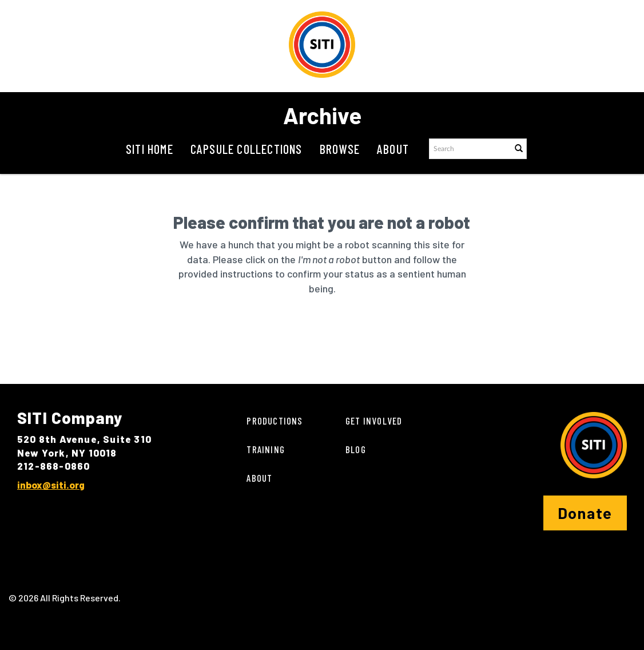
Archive (322, 115)
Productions (275, 421)
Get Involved (374, 421)
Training (266, 449)
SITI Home (150, 149)
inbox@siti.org (51, 485)
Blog (356, 449)
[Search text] (470, 149)
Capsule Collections (247, 149)
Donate (585, 513)
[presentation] (331, 332)
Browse (340, 149)
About (393, 149)
